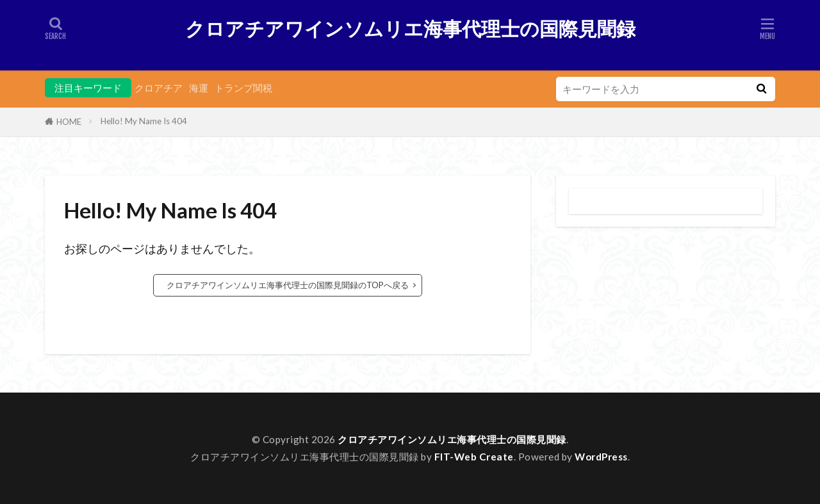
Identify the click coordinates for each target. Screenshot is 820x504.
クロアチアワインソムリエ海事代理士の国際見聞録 (410, 29)
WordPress (601, 457)
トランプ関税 (243, 88)
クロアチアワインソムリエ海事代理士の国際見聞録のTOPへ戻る (288, 285)
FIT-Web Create (474, 457)
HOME (69, 122)
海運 (199, 88)
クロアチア (159, 88)
